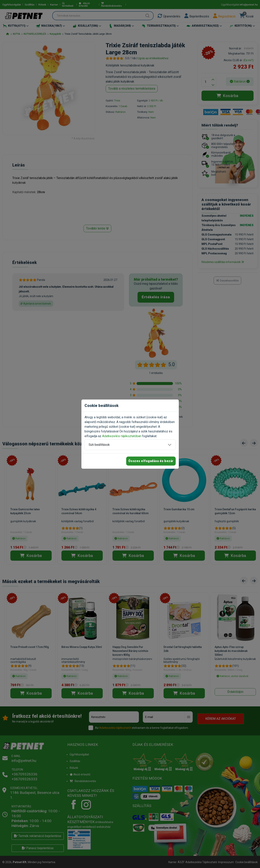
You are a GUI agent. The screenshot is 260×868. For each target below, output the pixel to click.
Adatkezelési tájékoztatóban (122, 436)
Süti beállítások (99, 445)
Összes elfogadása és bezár (151, 461)
